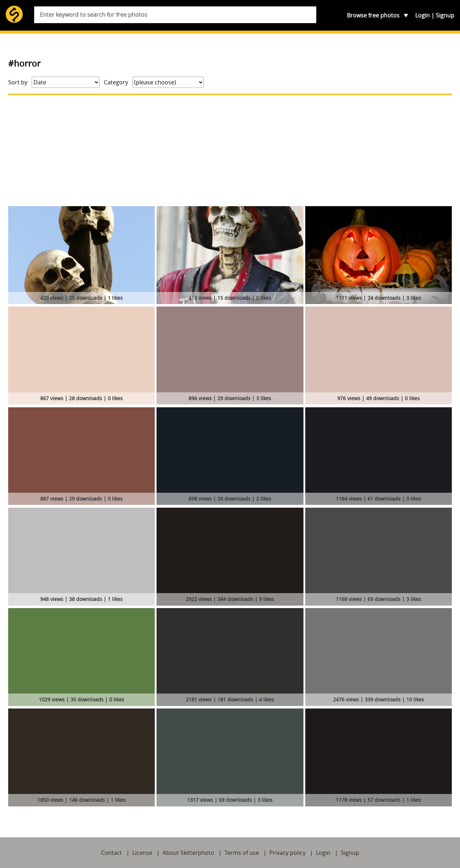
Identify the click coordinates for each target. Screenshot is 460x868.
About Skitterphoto (188, 853)
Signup (445, 15)
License (142, 853)
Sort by (18, 82)
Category (116, 82)
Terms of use (242, 853)
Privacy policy (287, 853)
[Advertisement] (230, 151)
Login (422, 15)
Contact (112, 853)
